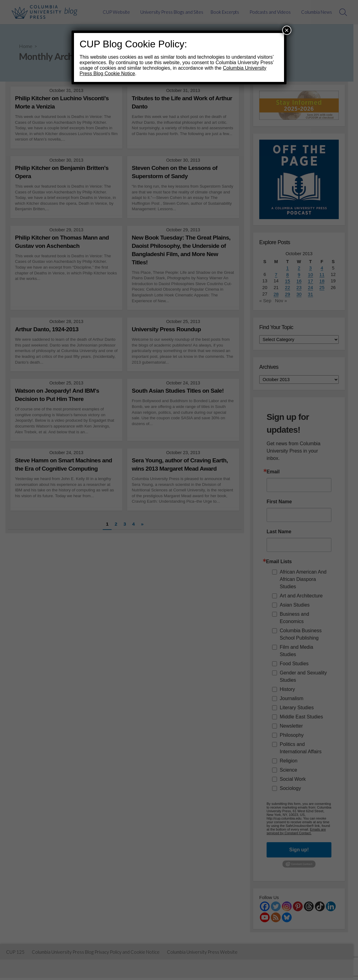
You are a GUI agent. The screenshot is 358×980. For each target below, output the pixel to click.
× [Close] (287, 30)
